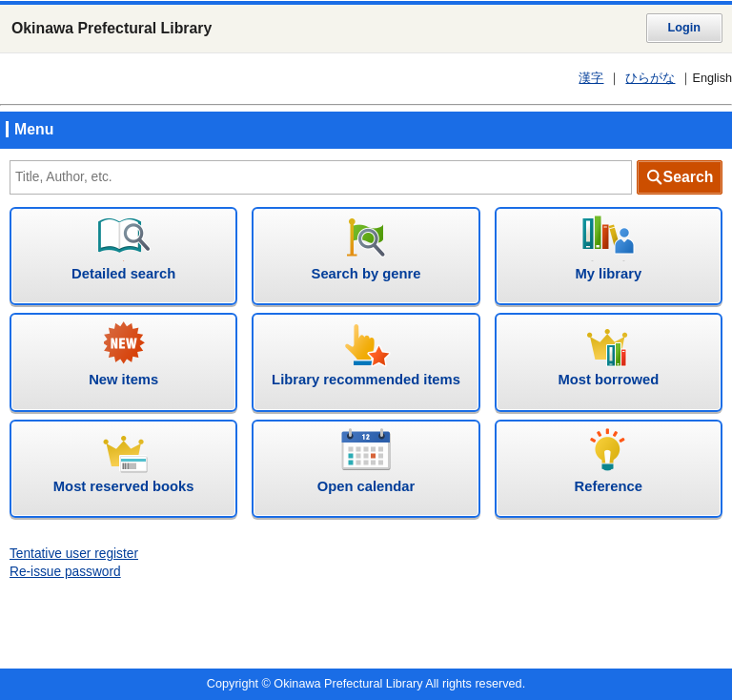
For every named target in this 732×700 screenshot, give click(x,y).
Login (684, 28)
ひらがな (650, 78)
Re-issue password (65, 572)
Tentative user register (74, 554)
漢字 (591, 78)
